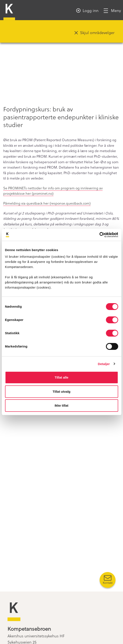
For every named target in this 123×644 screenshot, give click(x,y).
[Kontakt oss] (108, 580)
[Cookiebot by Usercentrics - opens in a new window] (99, 235)
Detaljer (104, 364)
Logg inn (91, 10)
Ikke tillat (61, 405)
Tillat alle (62, 377)
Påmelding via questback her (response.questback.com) (47, 203)
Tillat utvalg (61, 392)
